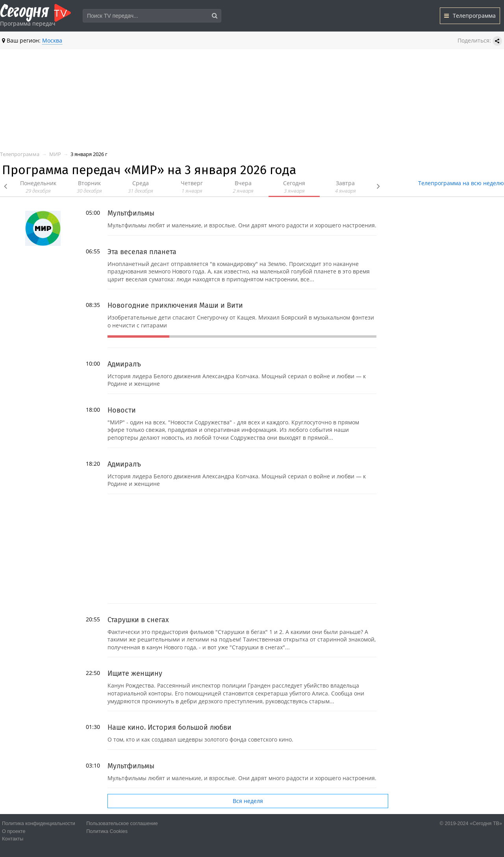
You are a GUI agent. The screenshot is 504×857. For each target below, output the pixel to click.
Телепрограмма (470, 16)
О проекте (14, 831)
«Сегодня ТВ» (486, 824)
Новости (122, 410)
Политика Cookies (107, 831)
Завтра (345, 187)
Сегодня (294, 187)
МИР (55, 154)
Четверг (192, 187)
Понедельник (38, 187)
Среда (141, 187)
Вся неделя (248, 801)
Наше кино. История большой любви (170, 727)
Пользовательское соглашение (122, 824)
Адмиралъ (124, 364)
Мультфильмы (131, 213)
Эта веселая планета (142, 252)
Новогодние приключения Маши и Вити (175, 305)
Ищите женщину (135, 673)
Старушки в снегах (138, 620)
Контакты (13, 839)
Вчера (243, 187)
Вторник (89, 187)
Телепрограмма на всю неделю (461, 183)
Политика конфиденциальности (39, 824)
